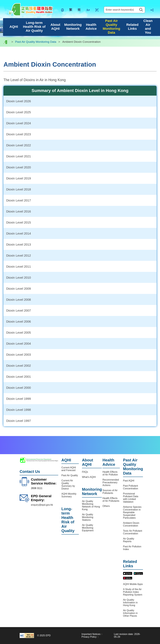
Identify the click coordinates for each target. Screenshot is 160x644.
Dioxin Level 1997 (18, 421)
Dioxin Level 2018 (18, 189)
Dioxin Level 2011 (18, 266)
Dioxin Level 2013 (18, 244)
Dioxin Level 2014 (18, 233)
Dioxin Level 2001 (18, 377)
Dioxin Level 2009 (18, 289)
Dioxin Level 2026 (18, 101)
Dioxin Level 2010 (18, 278)
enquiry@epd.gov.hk (42, 505)
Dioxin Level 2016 (18, 211)
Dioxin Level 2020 (18, 167)
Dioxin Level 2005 (18, 332)
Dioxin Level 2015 (18, 222)
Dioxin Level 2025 (18, 112)
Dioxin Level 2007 (18, 310)
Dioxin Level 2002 (18, 366)
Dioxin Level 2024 (18, 123)
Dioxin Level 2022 (18, 145)
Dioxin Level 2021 (18, 156)
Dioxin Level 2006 (18, 321)
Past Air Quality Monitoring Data (36, 42)
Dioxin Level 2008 (18, 300)
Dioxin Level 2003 (18, 355)
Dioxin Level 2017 (18, 200)
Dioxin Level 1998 (18, 410)
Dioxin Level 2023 (18, 134)
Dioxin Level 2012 (18, 255)
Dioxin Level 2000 (18, 388)
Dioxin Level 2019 (18, 178)
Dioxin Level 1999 (18, 399)
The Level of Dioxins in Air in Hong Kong (35, 80)
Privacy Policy (89, 637)
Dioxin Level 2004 (18, 344)
